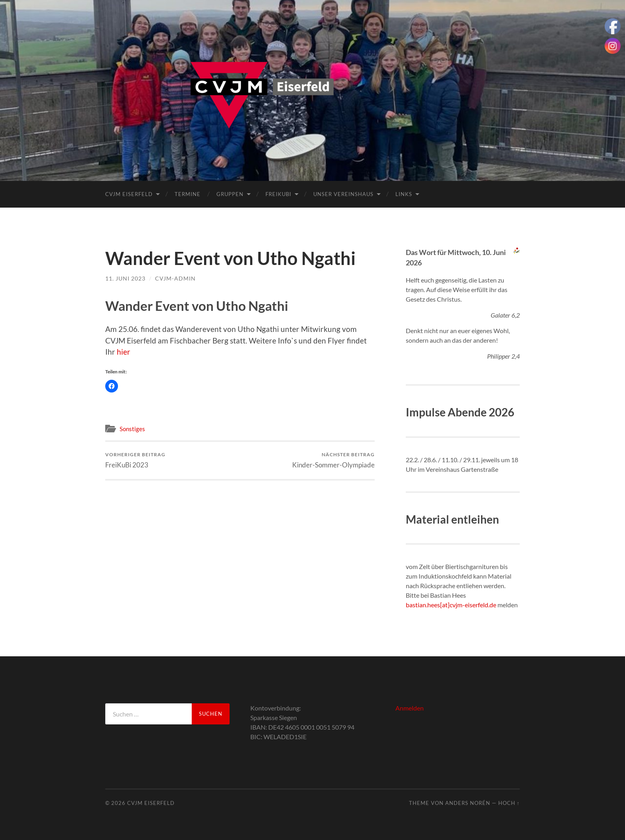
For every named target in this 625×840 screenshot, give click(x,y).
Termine (188, 194)
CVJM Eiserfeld (129, 194)
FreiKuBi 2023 (135, 460)
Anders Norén (468, 803)
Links (404, 194)
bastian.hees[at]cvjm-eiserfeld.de (451, 605)
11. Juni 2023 (125, 278)
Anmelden (410, 708)
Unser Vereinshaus (343, 194)
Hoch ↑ (509, 803)
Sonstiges (132, 429)
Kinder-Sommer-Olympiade (333, 460)
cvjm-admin (175, 278)
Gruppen (230, 194)
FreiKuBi (278, 194)
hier (124, 352)
